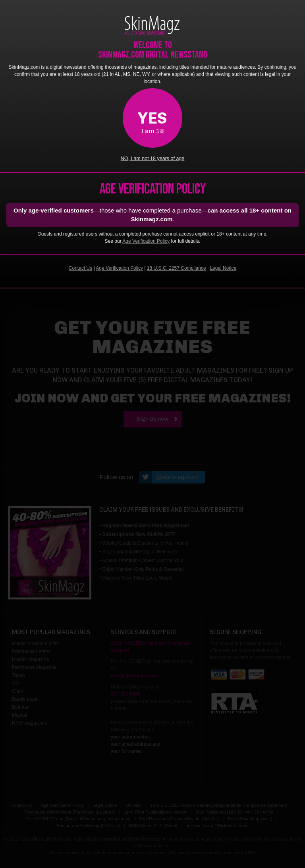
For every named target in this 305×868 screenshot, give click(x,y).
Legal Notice (223, 268)
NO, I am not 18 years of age (153, 159)
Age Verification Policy (146, 241)
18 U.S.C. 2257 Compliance (177, 268)
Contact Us (80, 268)
